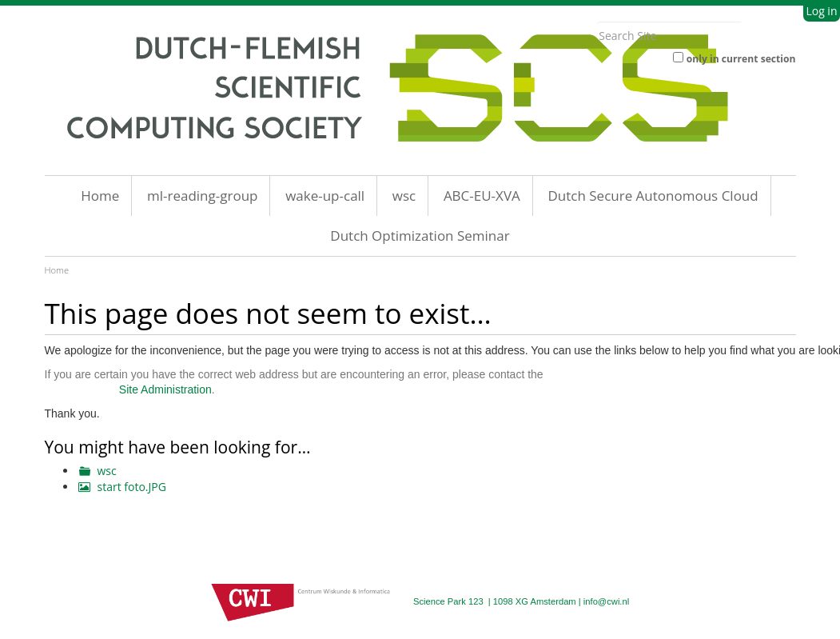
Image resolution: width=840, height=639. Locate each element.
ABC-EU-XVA (482, 196)
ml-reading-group (203, 196)
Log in (821, 11)
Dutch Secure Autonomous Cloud (653, 196)
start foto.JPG (132, 487)
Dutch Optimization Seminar (420, 236)
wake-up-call (325, 196)
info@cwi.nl (606, 601)
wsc (404, 196)
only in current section (741, 59)
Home (100, 196)
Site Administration (165, 389)
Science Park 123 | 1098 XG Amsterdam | (498, 601)
